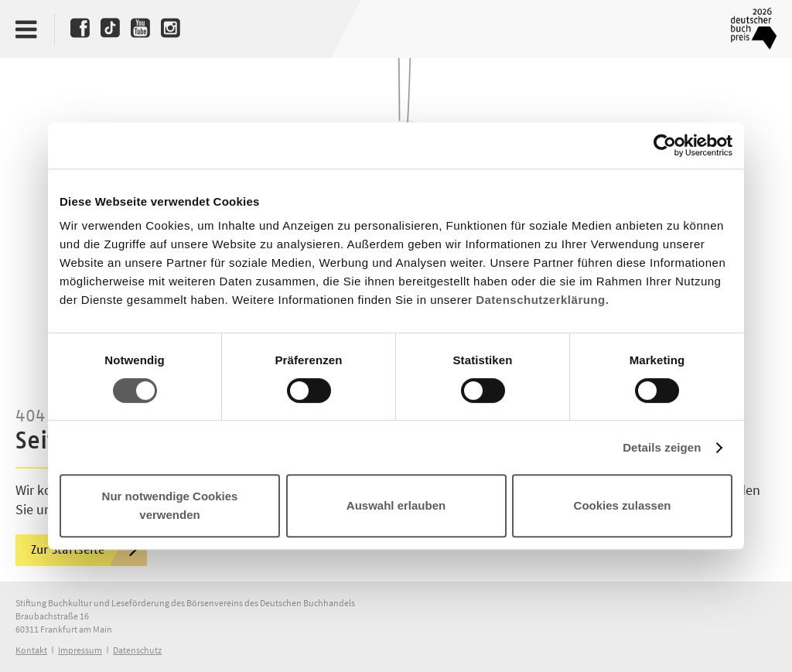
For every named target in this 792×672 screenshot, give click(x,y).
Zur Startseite (89, 550)
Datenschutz (137, 650)
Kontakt (31, 650)
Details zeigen (662, 447)
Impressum (80, 650)
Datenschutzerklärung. (542, 300)
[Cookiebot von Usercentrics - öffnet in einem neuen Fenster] (665, 145)
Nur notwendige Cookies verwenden (170, 505)
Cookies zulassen (623, 505)
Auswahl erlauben (396, 505)
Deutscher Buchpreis (750, 29)
